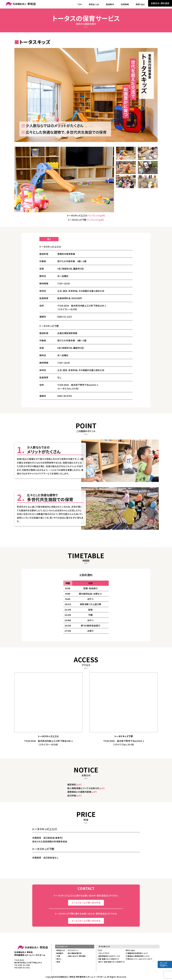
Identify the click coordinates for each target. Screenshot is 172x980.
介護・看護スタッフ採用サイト (108, 959)
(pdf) (79, 784)
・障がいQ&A (130, 950)
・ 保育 (58, 962)
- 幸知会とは (60, 950)
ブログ (100, 950)
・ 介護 (58, 956)
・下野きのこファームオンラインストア (139, 959)
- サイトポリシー (73, 950)
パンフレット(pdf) (97, 215)
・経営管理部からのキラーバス (109, 956)
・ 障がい (58, 959)
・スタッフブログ (103, 953)
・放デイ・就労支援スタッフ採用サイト (111, 962)
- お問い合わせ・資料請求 (76, 956)
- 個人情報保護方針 (74, 953)
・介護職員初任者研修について (137, 953)
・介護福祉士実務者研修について (137, 956)
